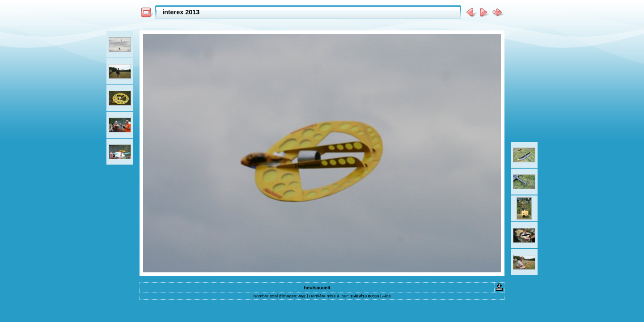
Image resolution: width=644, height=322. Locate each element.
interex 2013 (181, 12)
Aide (387, 296)
